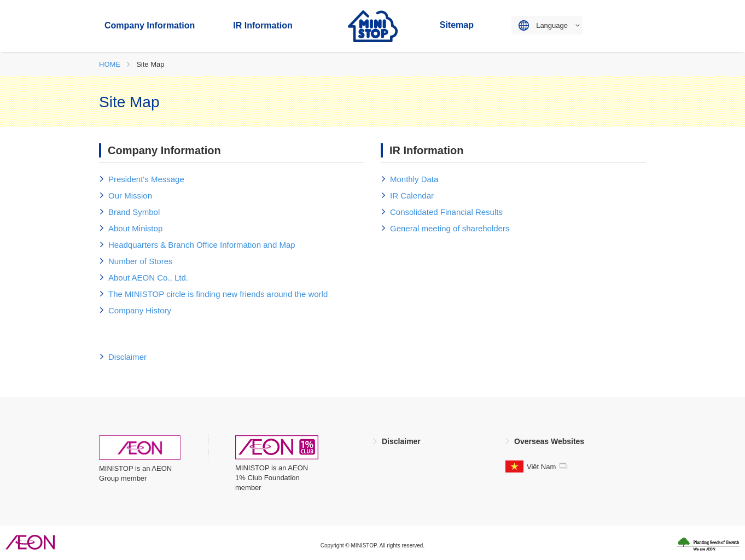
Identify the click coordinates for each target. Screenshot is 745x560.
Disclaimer (401, 441)
